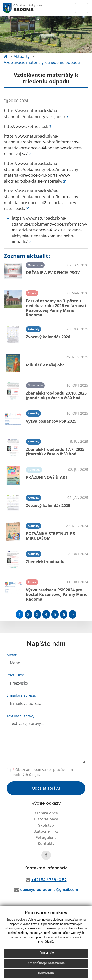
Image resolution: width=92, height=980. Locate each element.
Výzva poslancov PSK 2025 (51, 421)
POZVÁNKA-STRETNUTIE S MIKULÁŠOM (51, 536)
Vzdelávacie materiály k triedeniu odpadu (42, 62)
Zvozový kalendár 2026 (48, 337)
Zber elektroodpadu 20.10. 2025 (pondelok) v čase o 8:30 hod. (56, 395)
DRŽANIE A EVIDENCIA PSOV (53, 273)
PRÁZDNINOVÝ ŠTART (47, 477)
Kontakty (46, 844)
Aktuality (22, 56)
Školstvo (46, 825)
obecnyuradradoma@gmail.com (49, 890)
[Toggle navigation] (81, 8)
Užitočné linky (46, 831)
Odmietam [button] (46, 973)
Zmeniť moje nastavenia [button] (46, 963)
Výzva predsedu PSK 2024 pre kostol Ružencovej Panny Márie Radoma (57, 594)
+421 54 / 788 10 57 (49, 880)
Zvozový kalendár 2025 (48, 506)
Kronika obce (46, 813)
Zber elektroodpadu (45, 562)
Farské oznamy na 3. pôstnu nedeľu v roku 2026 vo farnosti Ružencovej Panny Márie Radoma (56, 308)
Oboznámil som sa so (43, 772)
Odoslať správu (46, 788)
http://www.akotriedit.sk (26, 126)
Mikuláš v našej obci (46, 365)
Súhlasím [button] (46, 953)
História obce (46, 819)
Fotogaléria (46, 838)
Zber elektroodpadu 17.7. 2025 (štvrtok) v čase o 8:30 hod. (55, 452)
